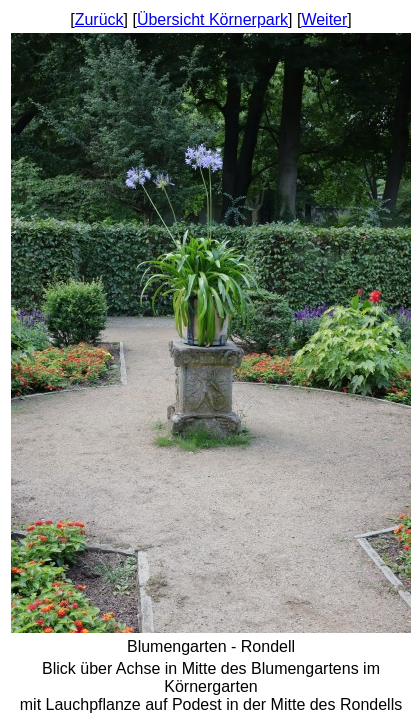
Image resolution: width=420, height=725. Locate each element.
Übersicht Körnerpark (212, 19)
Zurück (99, 19)
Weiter (324, 19)
